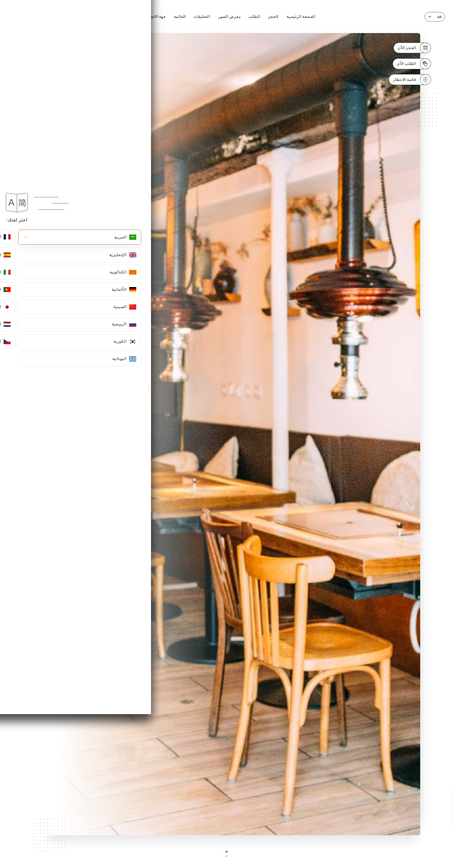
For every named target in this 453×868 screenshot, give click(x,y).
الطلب (254, 17)
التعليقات (202, 17)
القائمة (180, 17)
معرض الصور (229, 17)
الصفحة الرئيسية (301, 17)
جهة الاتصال (156, 17)
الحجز (273, 17)
